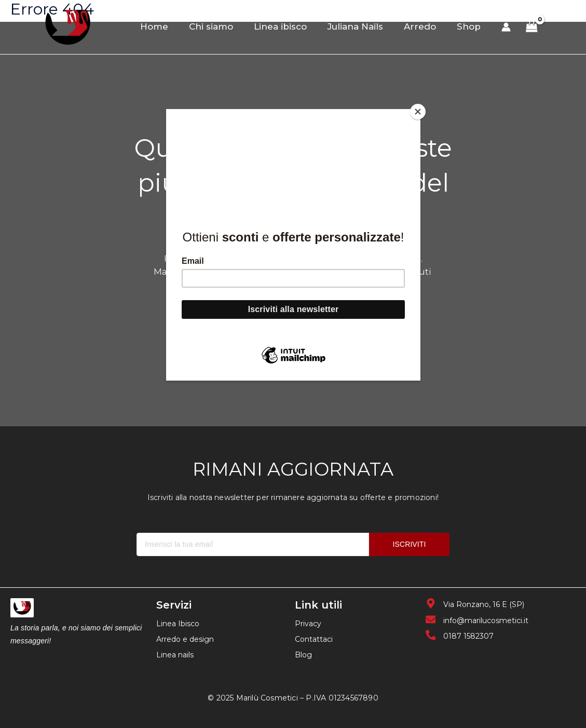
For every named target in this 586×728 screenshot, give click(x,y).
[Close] (418, 112)
